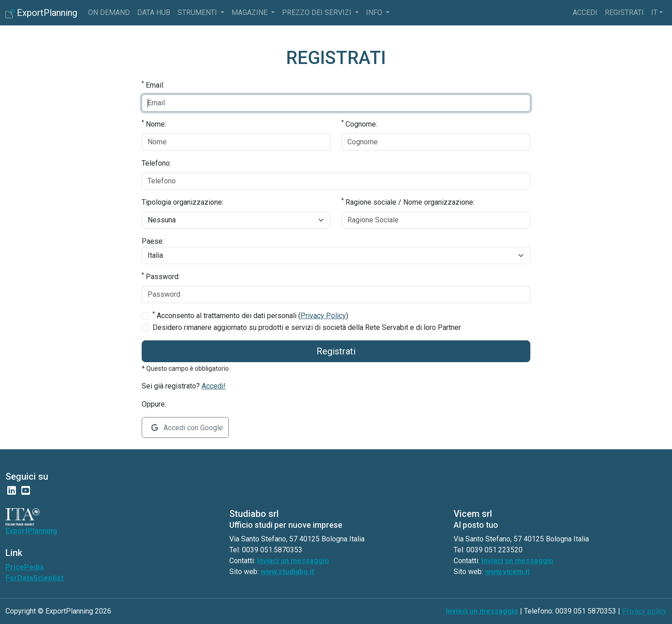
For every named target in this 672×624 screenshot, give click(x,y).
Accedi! (214, 386)
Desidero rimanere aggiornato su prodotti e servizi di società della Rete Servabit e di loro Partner (307, 327)
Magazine (250, 12)
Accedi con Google (187, 428)
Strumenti (198, 12)
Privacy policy (644, 611)
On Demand (109, 12)
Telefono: (156, 163)
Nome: (154, 124)
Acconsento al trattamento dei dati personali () (250, 315)
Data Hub (154, 12)
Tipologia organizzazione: (183, 202)
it (654, 12)
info (375, 12)
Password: (161, 276)
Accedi (585, 12)
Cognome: (359, 124)
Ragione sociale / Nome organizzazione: (408, 202)
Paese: (153, 241)
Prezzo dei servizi (318, 12)
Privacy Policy (323, 316)
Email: (153, 85)
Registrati (624, 12)
